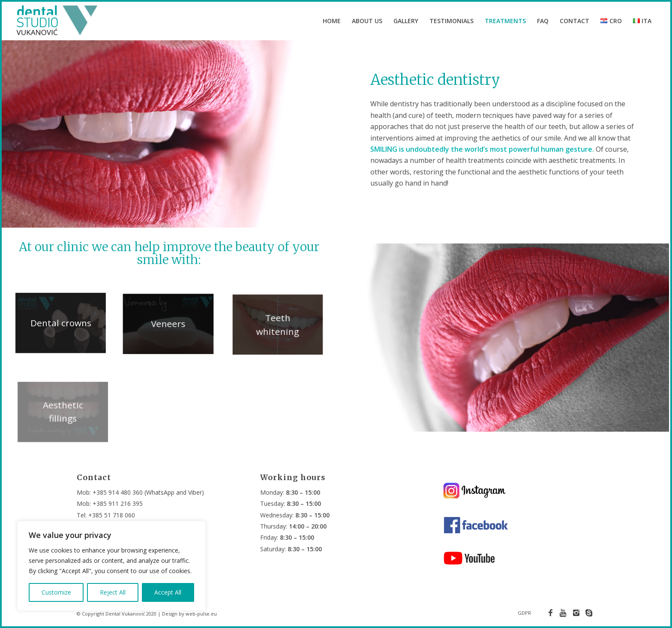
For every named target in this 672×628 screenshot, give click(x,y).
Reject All (113, 592)
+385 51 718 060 (112, 515)
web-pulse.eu (201, 614)
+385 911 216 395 (118, 503)
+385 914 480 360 (118, 492)
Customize (56, 592)
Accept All (168, 592)
